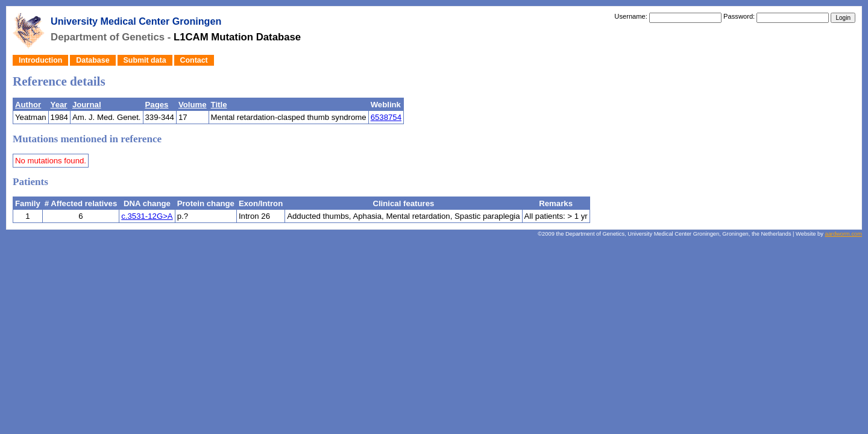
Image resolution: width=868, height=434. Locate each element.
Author (28, 105)
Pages (157, 105)
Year (59, 105)
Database (93, 60)
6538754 (386, 117)
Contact (194, 60)
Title (219, 105)
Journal (87, 105)
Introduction (40, 60)
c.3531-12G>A (147, 216)
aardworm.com (844, 234)
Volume (193, 105)
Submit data (145, 60)
